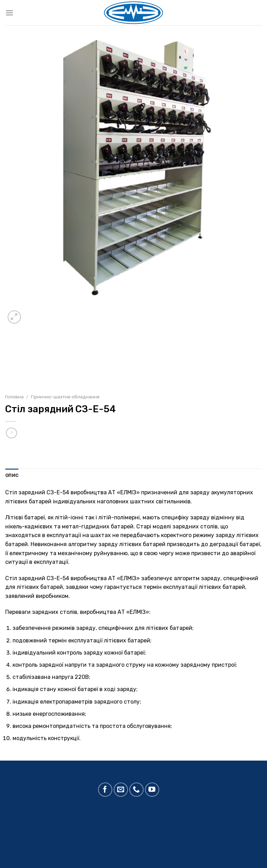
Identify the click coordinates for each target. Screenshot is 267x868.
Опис (12, 475)
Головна (14, 397)
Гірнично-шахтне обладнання (65, 397)
